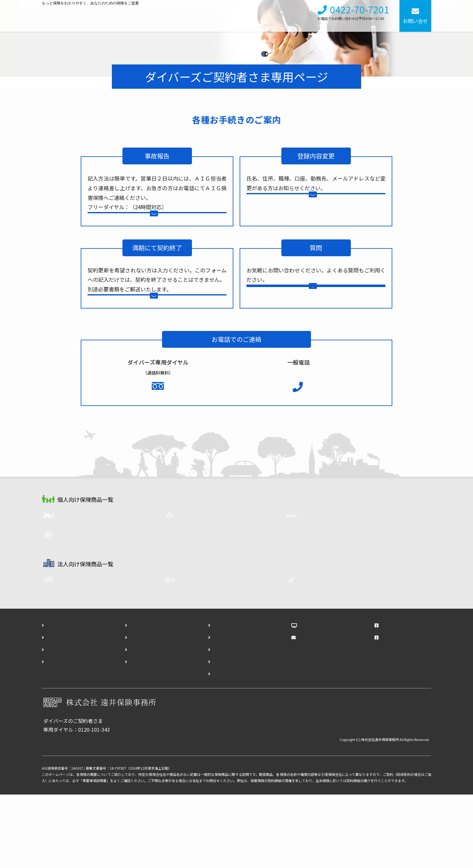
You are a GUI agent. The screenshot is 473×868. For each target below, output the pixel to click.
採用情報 (299, 16)
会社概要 (270, 16)
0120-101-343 (165, 453)
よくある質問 (318, 344)
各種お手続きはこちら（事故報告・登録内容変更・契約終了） (113, 812)
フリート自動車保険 (86, 653)
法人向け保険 (236, 16)
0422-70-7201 (360, 13)
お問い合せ (415, 21)
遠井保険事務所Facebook (403, 698)
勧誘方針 (132, 722)
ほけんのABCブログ (322, 698)
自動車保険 (320, 587)
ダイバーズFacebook (397, 710)
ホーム (54, 698)
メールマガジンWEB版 (323, 710)
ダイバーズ (76, 587)
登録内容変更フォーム (322, 208)
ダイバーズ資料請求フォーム (230, 710)
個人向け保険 (198, 16)
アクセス (56, 734)
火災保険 (74, 607)
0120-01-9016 (146, 207)
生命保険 (196, 587)
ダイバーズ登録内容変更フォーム (235, 734)
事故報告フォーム (163, 227)
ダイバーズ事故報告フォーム (230, 722)
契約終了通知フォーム (163, 331)
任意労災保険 (322, 653)
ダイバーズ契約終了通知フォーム (235, 747)
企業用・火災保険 (206, 653)
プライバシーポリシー (147, 734)
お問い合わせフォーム (322, 322)
